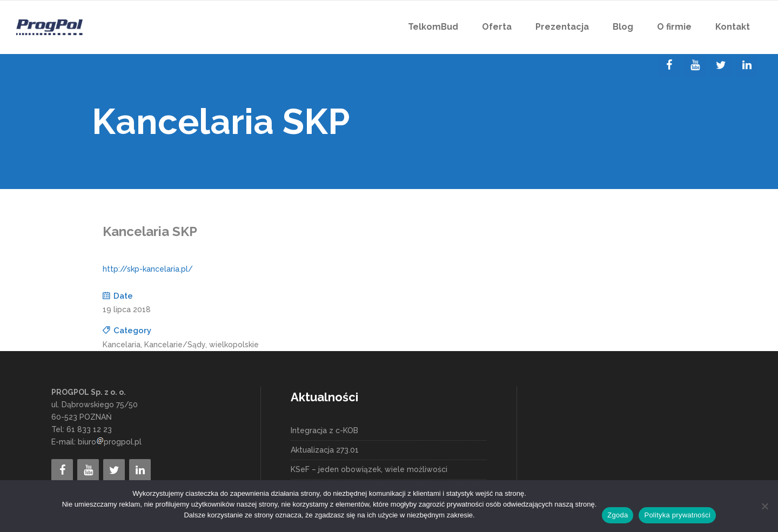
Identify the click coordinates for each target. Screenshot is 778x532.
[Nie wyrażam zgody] (764, 506)
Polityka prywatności (677, 515)
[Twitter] (721, 65)
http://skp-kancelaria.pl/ (148, 269)
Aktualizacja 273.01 (325, 450)
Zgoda (618, 515)
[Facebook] (669, 65)
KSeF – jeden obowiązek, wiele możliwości (369, 469)
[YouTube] (695, 65)
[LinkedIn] (747, 65)
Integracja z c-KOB (324, 430)
